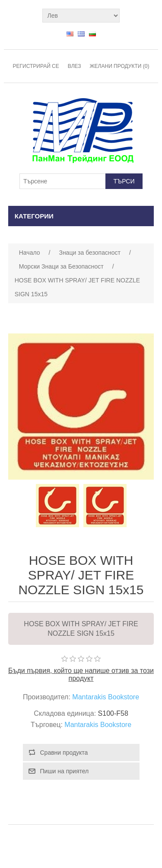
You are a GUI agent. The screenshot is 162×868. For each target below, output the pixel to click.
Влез (75, 66)
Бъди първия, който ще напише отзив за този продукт (81, 674)
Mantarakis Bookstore (106, 697)
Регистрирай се (36, 66)
